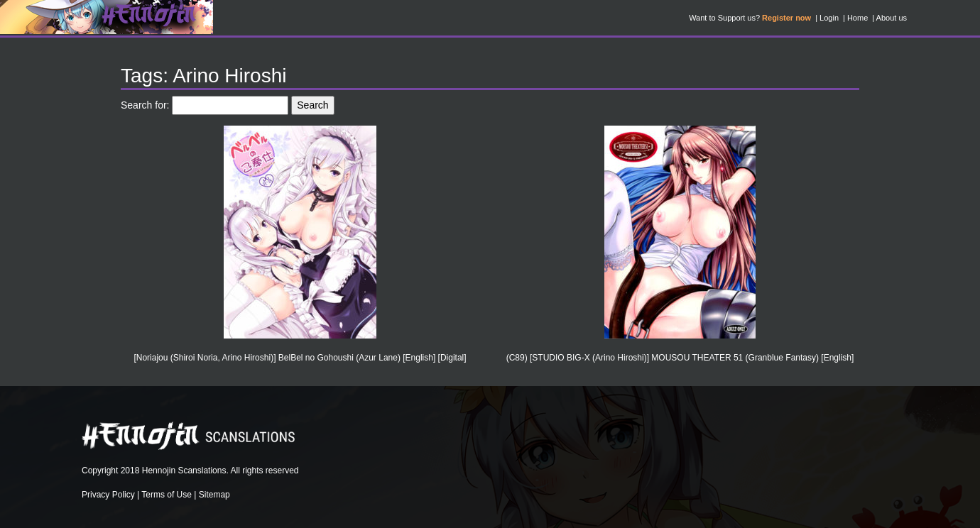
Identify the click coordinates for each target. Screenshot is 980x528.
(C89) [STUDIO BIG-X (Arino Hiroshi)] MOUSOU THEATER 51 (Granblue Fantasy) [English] (680, 358)
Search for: (145, 105)
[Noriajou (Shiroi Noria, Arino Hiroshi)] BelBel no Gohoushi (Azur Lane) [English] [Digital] (300, 358)
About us (892, 18)
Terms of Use (167, 495)
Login (829, 18)
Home (857, 18)
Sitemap (214, 495)
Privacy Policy (108, 495)
